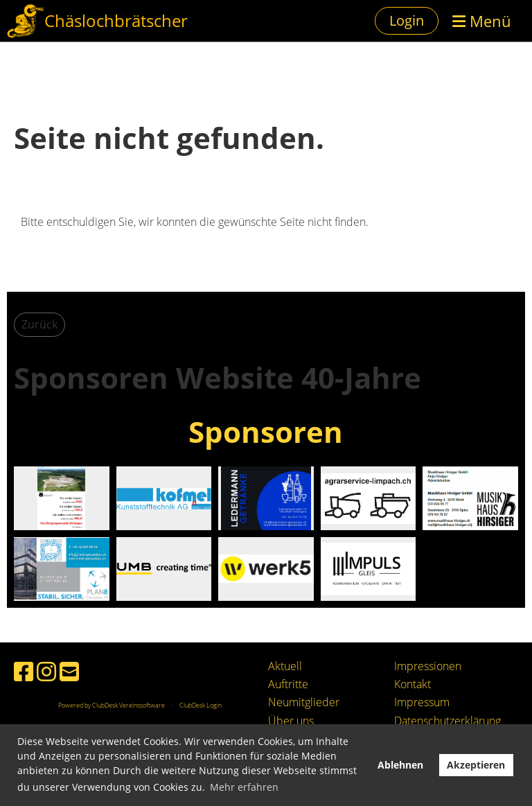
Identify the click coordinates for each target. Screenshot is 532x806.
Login (407, 20)
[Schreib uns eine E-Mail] (69, 671)
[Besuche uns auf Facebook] (24, 671)
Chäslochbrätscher (116, 20)
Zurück (39, 324)
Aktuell (285, 666)
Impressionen (428, 666)
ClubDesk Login (201, 705)
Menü (482, 21)
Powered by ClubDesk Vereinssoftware (112, 705)
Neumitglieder (304, 702)
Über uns (291, 721)
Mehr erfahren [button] (244, 787)
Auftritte (288, 684)
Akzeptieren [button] (476, 765)
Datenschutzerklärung (447, 721)
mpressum (423, 702)
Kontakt (413, 684)
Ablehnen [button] (400, 765)
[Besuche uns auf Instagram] (46, 671)
